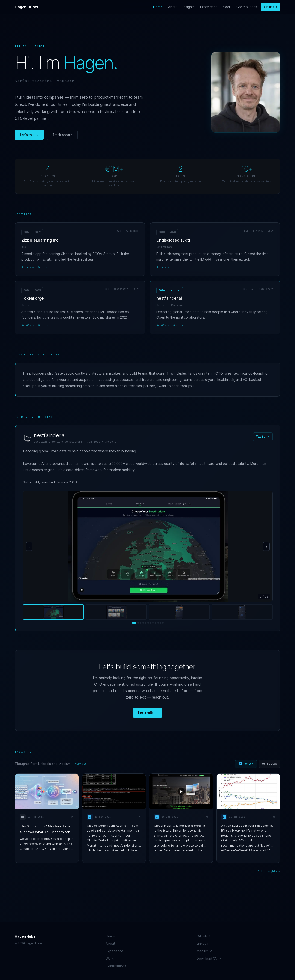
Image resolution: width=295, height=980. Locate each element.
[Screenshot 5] (146, 623)
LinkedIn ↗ (205, 943)
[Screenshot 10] (158, 623)
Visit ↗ (43, 267)
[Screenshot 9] (156, 623)
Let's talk (270, 7)
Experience (209, 7)
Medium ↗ (204, 951)
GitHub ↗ (204, 936)
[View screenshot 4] (242, 612)
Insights (189, 7)
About (173, 7)
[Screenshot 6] (148, 623)
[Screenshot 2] (138, 623)
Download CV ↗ (209, 958)
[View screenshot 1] (53, 612)
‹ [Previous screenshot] (29, 546)
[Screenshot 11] (161, 623)
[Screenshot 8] (153, 623)
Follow (246, 764)
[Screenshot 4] (143, 623)
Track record (62, 135)
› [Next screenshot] (266, 546)
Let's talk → (29, 135)
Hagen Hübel (26, 7)
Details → (28, 267)
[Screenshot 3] (141, 623)
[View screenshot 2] (116, 612)
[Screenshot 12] (163, 623)
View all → (82, 764)
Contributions (247, 7)
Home (158, 7)
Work (227, 7)
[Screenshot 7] (150, 623)
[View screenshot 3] (179, 612)
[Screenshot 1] (134, 623)
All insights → (269, 871)
